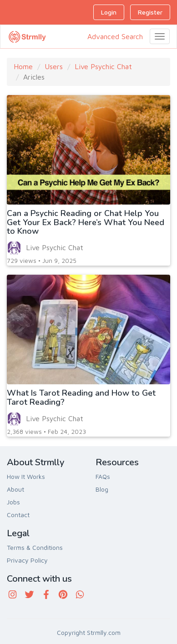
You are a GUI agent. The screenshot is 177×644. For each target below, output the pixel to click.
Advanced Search (115, 36)
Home (23, 66)
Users (54, 66)
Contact (18, 515)
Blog (102, 489)
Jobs (13, 502)
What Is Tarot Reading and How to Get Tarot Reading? (81, 397)
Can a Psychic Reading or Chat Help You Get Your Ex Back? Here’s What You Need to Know (86, 222)
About (15, 489)
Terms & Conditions (35, 547)
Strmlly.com (104, 632)
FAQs (103, 476)
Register (150, 12)
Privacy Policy (27, 560)
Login (109, 12)
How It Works (26, 476)
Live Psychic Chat (103, 66)
